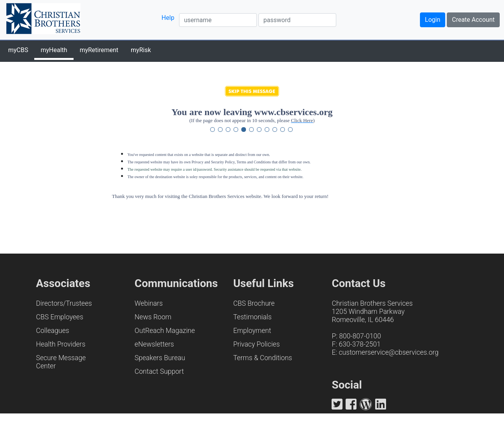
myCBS (18, 50)
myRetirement (99, 50)
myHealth (54, 50)
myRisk (141, 50)
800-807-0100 (360, 336)
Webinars (149, 303)
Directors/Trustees (64, 303)
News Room (153, 317)
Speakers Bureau (160, 358)
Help (168, 18)
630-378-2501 (360, 344)
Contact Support (159, 371)
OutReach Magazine (165, 331)
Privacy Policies (256, 344)
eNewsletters (154, 344)
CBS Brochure (254, 303)
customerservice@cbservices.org (388, 352)
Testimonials (252, 317)
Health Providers (61, 344)
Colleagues (53, 331)
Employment (252, 331)
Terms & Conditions (263, 358)
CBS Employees (60, 317)
